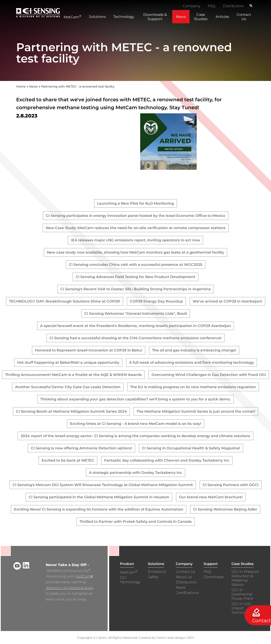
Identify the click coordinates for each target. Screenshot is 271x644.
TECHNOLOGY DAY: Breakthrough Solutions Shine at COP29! (65, 301)
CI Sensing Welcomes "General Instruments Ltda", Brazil (136, 314)
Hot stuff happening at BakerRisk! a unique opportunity (68, 362)
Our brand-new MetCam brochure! (211, 497)
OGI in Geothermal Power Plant (242, 594)
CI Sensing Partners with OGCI (231, 485)
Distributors (233, 6)
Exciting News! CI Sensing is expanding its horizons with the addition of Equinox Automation (99, 509)
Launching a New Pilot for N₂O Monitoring (135, 203)
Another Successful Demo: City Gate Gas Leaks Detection (68, 387)
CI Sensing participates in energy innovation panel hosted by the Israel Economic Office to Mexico (136, 216)
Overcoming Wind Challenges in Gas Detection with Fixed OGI (209, 375)
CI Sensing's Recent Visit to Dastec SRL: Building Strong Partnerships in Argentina (136, 289)
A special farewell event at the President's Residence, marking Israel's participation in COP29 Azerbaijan (135, 326)
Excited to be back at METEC (68, 460)
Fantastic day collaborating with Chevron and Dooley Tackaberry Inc (167, 460)
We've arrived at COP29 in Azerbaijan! (227, 301)
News (33, 87)
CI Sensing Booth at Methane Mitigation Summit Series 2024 (71, 411)
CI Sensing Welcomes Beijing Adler (225, 509)
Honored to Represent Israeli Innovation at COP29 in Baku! (89, 350)
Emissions (157, 572)
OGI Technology (130, 580)
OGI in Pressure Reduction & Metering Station (245, 578)
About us (184, 577)
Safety (153, 577)
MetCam (84, 576)
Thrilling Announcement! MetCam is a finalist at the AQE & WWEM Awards (73, 375)
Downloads (214, 577)
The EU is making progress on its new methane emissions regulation (193, 387)
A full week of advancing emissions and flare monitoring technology (191, 362)
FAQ (212, 6)
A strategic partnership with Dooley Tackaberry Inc (136, 473)
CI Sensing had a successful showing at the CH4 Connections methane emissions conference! (135, 338)
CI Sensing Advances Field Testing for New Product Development (135, 277)
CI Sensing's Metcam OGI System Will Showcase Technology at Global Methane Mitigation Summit (103, 485)
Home (21, 87)
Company (191, 6)
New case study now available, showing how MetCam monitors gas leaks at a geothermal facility (135, 252)
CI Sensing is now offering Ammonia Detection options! (81, 448)
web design (176, 638)
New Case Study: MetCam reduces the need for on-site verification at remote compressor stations (136, 228)
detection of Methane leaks (70, 588)
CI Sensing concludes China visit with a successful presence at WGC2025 (136, 265)
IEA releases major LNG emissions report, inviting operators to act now (135, 240)
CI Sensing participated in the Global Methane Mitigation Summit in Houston (99, 497)
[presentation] (168, 169)
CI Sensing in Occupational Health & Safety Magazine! (191, 448)
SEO (191, 638)
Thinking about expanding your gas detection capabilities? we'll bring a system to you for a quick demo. (135, 399)
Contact (261, 620)
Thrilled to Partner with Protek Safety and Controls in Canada (136, 522)
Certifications (187, 593)
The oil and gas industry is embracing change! (194, 350)
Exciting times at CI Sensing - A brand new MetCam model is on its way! (136, 424)
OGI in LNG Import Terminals (241, 608)
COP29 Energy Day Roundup (156, 301)
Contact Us (185, 572)
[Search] (251, 6)
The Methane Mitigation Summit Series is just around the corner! (196, 411)
